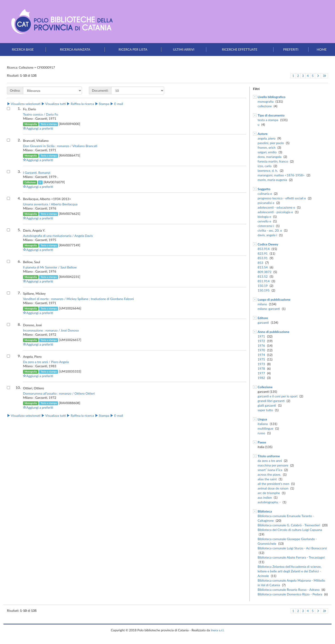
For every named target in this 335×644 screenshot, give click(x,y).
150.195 (264, 290)
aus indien (265, 497)
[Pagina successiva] (318, 76)
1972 (261, 341)
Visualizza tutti (53, 104)
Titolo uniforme (269, 456)
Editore (263, 318)
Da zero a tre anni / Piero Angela (46, 362)
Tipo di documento (271, 115)
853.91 (263, 258)
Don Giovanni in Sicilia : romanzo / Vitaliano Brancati (60, 146)
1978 (261, 369)
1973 (261, 364)
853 (260, 263)
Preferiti (291, 49)
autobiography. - (269, 502)
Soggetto (264, 189)
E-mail (117, 104)
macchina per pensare (273, 465)
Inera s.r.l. (217, 630)
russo (261, 433)
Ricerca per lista (133, 49)
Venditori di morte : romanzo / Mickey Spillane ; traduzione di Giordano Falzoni (78, 299)
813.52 (263, 276)
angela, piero (267, 138)
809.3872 (265, 272)
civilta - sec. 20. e (270, 230)
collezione (265, 106)
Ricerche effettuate (240, 49)
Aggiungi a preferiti (38, 128)
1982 (261, 378)
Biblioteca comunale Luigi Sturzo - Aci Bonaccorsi (292, 548)
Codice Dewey (268, 244)
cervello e (264, 221)
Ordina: (15, 90)
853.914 (264, 249)
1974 (261, 355)
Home (322, 49)
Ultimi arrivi (184, 49)
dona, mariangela (270, 157)
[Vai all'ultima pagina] (324, 76)
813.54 (263, 267)
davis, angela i (267, 235)
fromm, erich (267, 147)
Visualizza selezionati (24, 104)
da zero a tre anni (270, 461)
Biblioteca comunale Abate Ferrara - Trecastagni (291, 557)
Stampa (102, 104)
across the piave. (269, 474)
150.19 (263, 286)
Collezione (265, 387)
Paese (262, 442)
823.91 (263, 253)
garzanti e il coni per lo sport (278, 396)
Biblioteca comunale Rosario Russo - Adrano (289, 590)
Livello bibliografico (272, 97)
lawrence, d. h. (268, 170)
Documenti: (100, 90)
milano (262, 304)
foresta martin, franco (273, 161)
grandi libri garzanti (271, 401)
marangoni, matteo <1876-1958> (281, 175)
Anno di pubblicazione (274, 332)
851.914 (264, 281)
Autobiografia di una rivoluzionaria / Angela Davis (58, 236)
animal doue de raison (273, 488)
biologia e (264, 217)
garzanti (263, 322)
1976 (261, 345)
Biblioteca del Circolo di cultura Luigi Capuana (290, 530)
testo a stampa (268, 120)
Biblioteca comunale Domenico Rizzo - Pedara (290, 594)
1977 (261, 373)
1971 (261, 336)
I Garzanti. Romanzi (37, 173)
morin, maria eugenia (272, 180)
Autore (263, 134)
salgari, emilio (267, 152)
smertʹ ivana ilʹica (270, 470)
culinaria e (265, 194)
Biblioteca (265, 511)
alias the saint (267, 479)
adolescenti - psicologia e (275, 212)
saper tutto (265, 410)
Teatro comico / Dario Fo (41, 114)
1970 (261, 350)
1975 (261, 359)
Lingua (262, 419)
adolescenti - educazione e (276, 207)
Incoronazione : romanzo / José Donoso (51, 330)
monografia (266, 101)
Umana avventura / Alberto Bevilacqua (50, 204)
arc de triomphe (269, 493)
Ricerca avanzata (75, 49)
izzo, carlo (265, 166)
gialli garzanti (267, 405)
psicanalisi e (266, 203)
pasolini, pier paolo (271, 143)
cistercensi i (266, 226)
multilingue (265, 428)
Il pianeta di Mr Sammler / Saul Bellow (50, 267)
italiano (263, 424)
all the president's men (274, 484)
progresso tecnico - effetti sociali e (282, 198)
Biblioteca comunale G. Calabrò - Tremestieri (289, 525)
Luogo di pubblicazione (274, 299)
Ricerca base (23, 49)
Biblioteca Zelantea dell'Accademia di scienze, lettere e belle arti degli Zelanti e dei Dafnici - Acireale (290, 571)
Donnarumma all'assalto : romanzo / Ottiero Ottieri (59, 393)
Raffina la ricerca (80, 104)
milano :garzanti (269, 309)
